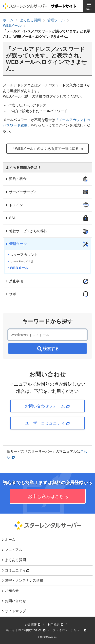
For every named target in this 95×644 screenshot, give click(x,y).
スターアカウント (23, 255)
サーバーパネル (21, 261)
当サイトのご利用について (26, 630)
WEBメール (18, 268)
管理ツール (16, 244)
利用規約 (56, 625)
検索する (48, 349)
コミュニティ (17, 570)
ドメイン (14, 205)
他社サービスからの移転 (26, 231)
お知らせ (12, 591)
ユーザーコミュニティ (47, 423)
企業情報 (33, 625)
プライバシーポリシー (70, 630)
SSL (10, 218)
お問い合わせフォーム (47, 406)
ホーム (10, 540)
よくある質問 (15, 560)
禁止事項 (14, 281)
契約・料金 (16, 179)
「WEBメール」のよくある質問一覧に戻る (48, 149)
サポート (14, 294)
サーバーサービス (21, 192)
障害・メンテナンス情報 (24, 580)
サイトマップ (15, 611)
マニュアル (14, 550)
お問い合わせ (15, 601)
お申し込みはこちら (47, 496)
